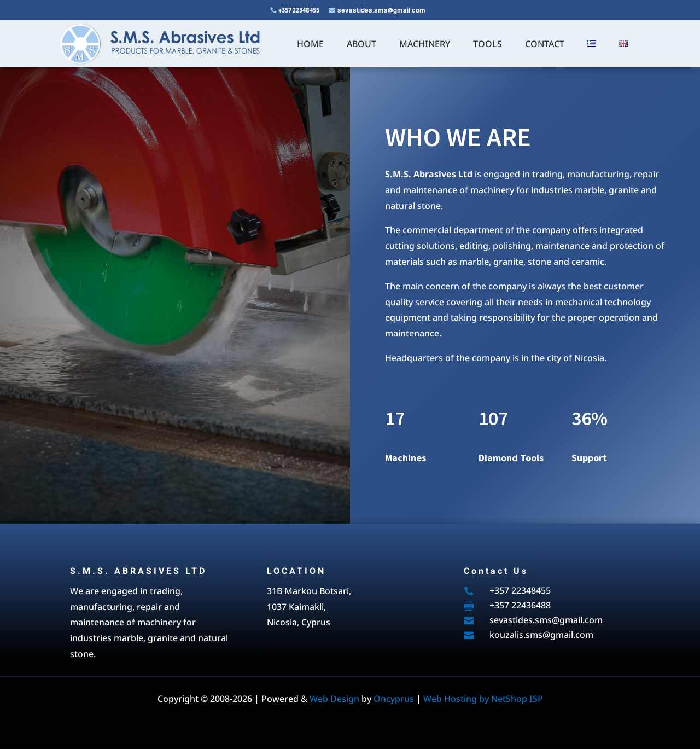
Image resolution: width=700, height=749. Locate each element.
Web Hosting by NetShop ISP (483, 699)
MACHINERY (425, 44)
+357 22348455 (299, 10)
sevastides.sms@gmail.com (381, 10)
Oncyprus (394, 699)
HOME (310, 44)
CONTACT (545, 44)
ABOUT (361, 44)
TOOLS (488, 44)
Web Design (334, 699)
